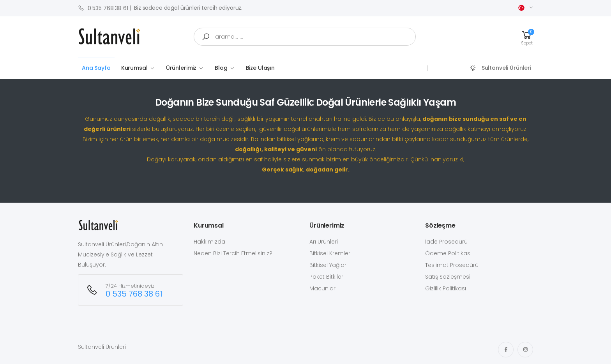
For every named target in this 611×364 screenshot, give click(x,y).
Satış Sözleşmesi (448, 277)
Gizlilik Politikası (446, 288)
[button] (527, 37)
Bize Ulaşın (260, 68)
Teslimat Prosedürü (452, 265)
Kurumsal (134, 68)
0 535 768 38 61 (103, 8)
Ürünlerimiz (181, 68)
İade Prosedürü (446, 242)
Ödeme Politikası (448, 253)
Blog (221, 68)
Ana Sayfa (96, 68)
